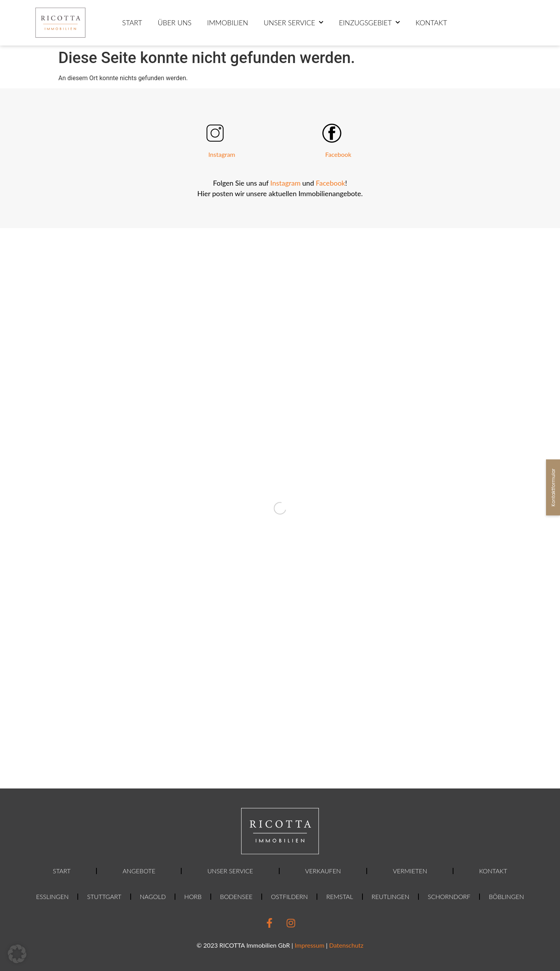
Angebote (139, 871)
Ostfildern (290, 896)
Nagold (153, 896)
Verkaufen (323, 871)
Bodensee (236, 896)
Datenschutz (346, 945)
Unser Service (293, 23)
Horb (193, 896)
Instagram (222, 154)
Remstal (340, 896)
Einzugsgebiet (369, 23)
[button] (17, 954)
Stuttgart (104, 896)
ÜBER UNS (174, 23)
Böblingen (506, 896)
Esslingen (52, 896)
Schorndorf (449, 896)
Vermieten (410, 871)
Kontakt (431, 23)
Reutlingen (390, 896)
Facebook (338, 154)
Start (132, 23)
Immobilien (227, 23)
